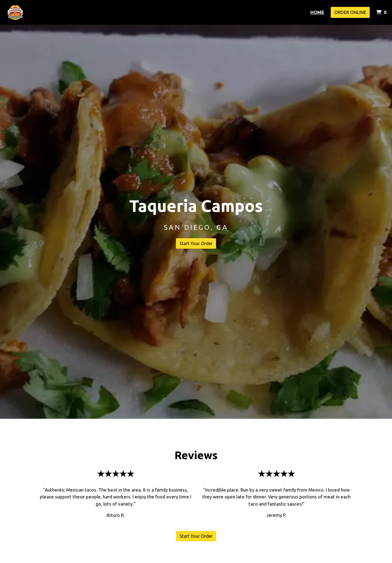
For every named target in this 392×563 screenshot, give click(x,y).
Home (317, 12)
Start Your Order (196, 243)
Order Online (350, 12)
